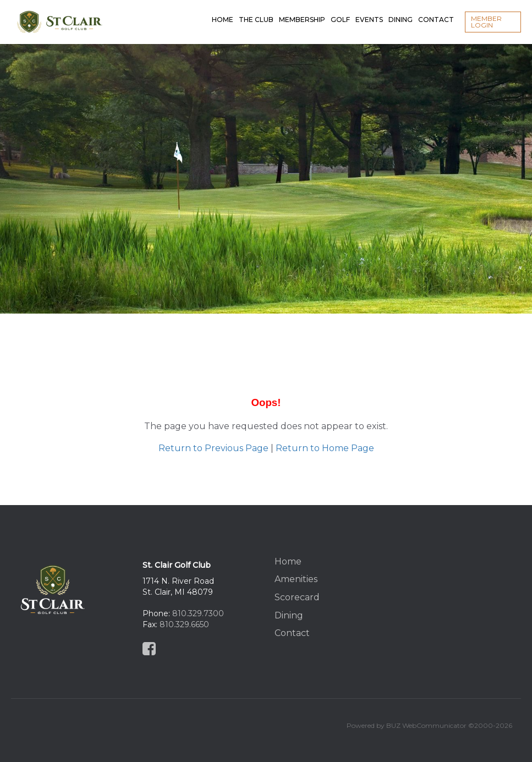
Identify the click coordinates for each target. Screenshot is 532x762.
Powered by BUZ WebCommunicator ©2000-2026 (429, 725)
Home (223, 11)
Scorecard (297, 597)
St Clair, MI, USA (464, 590)
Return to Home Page (325, 448)
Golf (340, 11)
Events (369, 11)
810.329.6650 (184, 624)
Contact (436, 11)
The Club (256, 11)
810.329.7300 (198, 613)
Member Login (486, 22)
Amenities (296, 579)
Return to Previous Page (213, 448)
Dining (401, 11)
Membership (302, 11)
